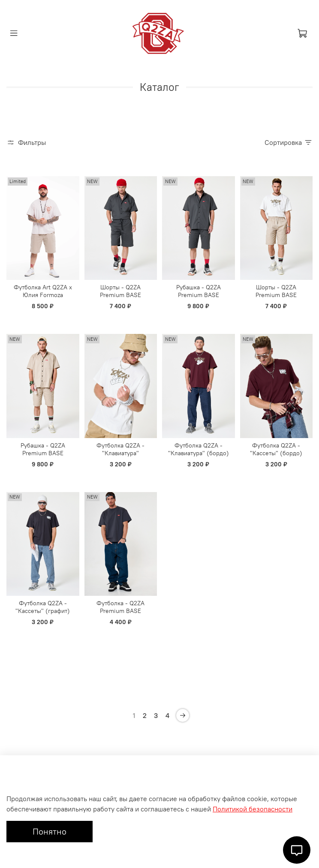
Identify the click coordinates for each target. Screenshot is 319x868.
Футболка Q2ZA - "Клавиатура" (120, 449)
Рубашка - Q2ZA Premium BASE (199, 291)
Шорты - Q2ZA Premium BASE (120, 291)
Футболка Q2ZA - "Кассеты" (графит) (43, 607)
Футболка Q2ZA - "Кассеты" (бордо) (276, 449)
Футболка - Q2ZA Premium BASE (120, 607)
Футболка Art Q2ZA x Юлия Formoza (43, 291)
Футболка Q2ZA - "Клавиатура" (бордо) (199, 449)
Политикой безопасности (253, 809)
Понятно (50, 831)
